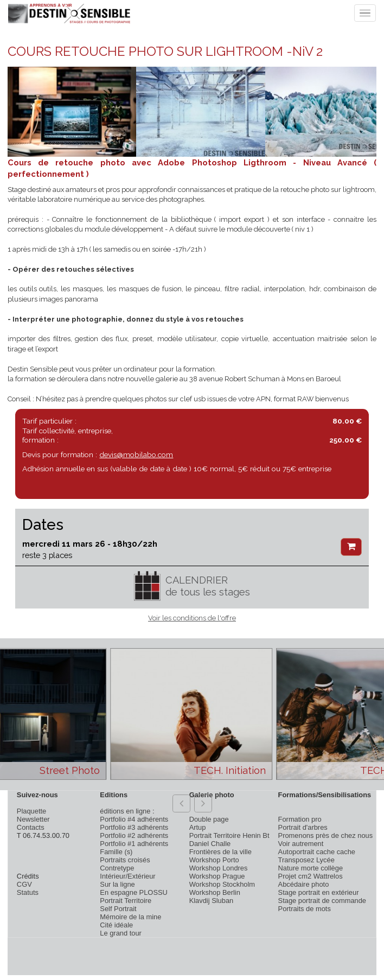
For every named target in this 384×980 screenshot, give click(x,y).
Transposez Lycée (306, 860)
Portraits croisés (125, 860)
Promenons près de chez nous (326, 835)
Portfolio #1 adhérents (134, 844)
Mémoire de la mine (130, 917)
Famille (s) (116, 852)
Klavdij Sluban (212, 901)
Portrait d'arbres (303, 827)
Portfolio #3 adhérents (134, 827)
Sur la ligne (117, 884)
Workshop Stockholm (222, 884)
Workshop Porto (214, 860)
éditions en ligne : (127, 811)
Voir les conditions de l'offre (192, 618)
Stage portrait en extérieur (319, 892)
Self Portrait (118, 909)
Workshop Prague (217, 876)
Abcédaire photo (304, 884)
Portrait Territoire (126, 901)
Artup (198, 827)
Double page (209, 819)
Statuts (28, 892)
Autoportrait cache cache (317, 852)
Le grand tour (121, 933)
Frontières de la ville (220, 852)
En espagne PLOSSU (134, 892)
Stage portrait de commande (322, 901)
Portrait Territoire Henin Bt (229, 835)
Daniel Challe (210, 844)
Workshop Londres (219, 868)
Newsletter (33, 819)
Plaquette (31, 811)
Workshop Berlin (215, 892)
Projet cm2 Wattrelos (311, 876)
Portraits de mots (305, 909)
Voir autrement (301, 844)
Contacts (31, 827)
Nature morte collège (311, 868)
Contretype (117, 868)
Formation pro (300, 819)
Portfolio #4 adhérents (134, 819)
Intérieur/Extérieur (127, 876)
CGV (24, 884)
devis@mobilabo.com (136, 454)
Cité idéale (116, 925)
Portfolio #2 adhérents (134, 835)
